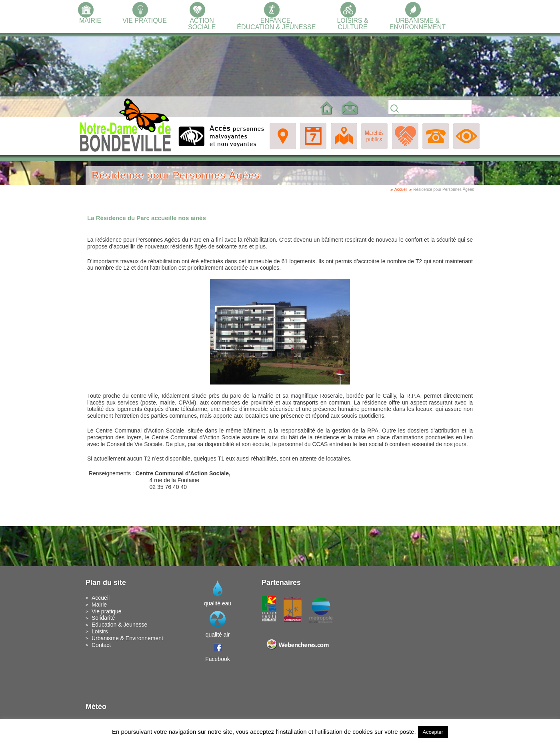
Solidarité (103, 618)
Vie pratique (106, 611)
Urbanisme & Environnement (127, 638)
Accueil (401, 189)
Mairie (99, 605)
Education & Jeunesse (119, 625)
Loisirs (100, 631)
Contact (101, 645)
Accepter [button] (433, 732)
